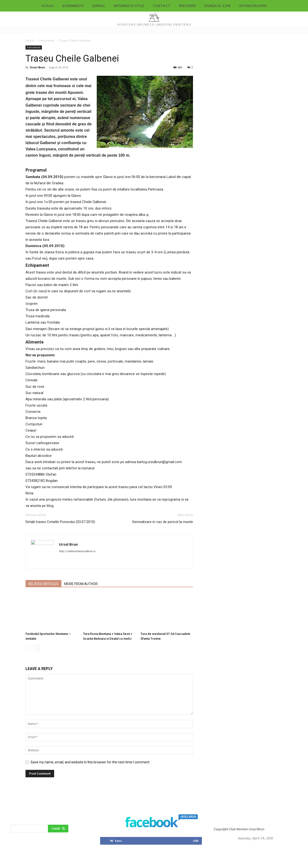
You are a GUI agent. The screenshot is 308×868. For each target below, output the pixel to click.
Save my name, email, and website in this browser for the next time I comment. (90, 762)
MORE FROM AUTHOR (81, 584)
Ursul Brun (37, 67)
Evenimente (46, 41)
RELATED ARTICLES (43, 584)
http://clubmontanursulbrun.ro (77, 551)
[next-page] (37, 648)
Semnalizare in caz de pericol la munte (163, 522)
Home (30, 41)
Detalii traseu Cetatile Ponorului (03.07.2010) (60, 522)
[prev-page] (29, 648)
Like (196, 841)
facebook (153, 823)
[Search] (58, 829)
